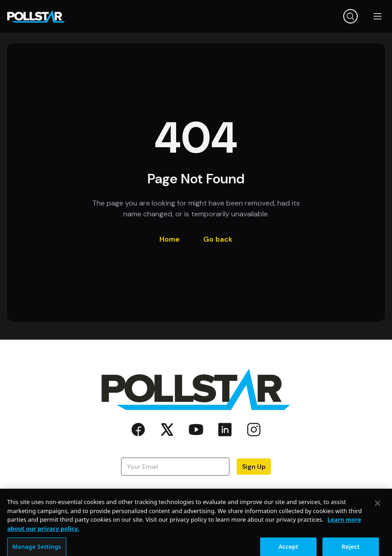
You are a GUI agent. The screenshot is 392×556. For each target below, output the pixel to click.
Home (170, 239)
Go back (218, 239)
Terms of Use (279, 491)
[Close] (378, 507)
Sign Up (254, 467)
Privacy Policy (224, 491)
